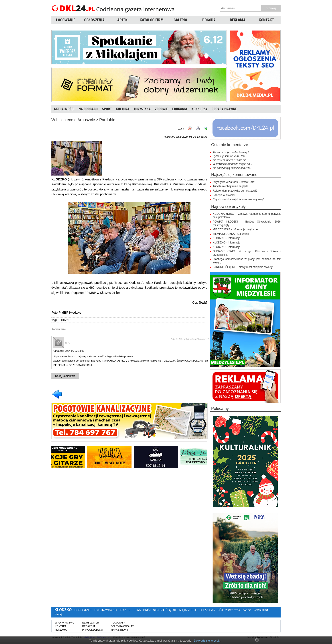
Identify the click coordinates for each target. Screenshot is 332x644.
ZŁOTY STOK (233, 610)
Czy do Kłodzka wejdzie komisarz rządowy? (239, 199)
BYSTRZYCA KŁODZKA (110, 610)
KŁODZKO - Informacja (227, 238)
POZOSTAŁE (83, 610)
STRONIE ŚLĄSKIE (165, 610)
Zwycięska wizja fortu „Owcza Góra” (234, 182)
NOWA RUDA (261, 610)
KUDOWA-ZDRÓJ (140, 610)
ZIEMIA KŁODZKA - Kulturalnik (231, 234)
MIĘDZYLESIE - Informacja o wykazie (235, 229)
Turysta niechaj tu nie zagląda (230, 186)
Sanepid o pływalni (224, 195)
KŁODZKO (64, 320)
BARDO (247, 610)
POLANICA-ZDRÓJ (211, 610)
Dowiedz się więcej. (207, 641)
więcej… (60, 614)
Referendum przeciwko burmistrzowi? (235, 191)
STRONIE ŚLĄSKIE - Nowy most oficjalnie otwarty (243, 267)
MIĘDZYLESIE (188, 610)
